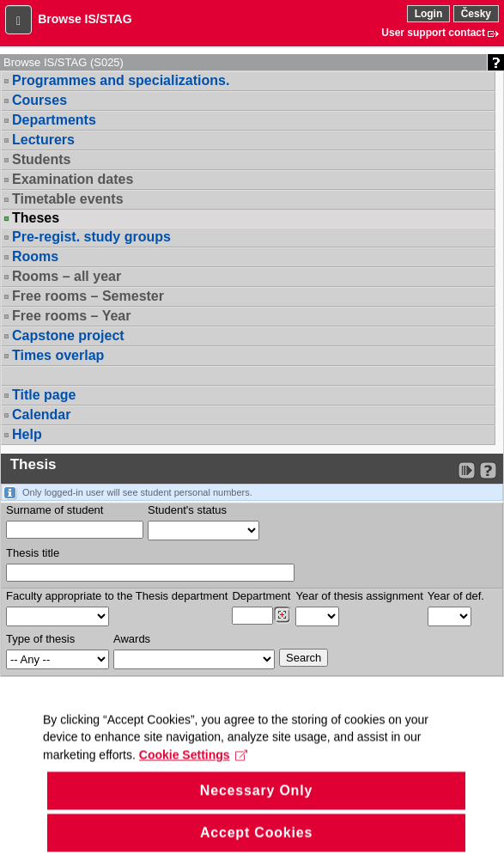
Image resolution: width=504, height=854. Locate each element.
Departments (54, 120)
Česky (476, 14)
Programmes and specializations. (121, 80)
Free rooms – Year (71, 316)
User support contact (433, 33)
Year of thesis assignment (359, 596)
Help (27, 434)
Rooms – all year (67, 276)
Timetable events (68, 199)
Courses (39, 100)
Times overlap (58, 355)
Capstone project (68, 335)
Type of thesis (40, 639)
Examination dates (73, 179)
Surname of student (55, 510)
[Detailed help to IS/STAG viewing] (488, 470)
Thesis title (33, 553)
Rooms (35, 256)
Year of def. (456, 596)
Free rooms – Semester (88, 296)
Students (41, 159)
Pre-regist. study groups (91, 237)
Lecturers (43, 140)
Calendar (41, 415)
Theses (36, 218)
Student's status (187, 510)
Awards (132, 639)
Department (261, 596)
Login (429, 14)
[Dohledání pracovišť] (282, 615)
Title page (44, 395)
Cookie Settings (194, 771)
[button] (18, 20)
